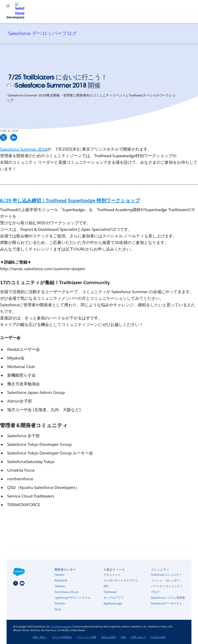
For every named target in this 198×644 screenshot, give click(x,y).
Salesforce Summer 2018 (24, 149)
